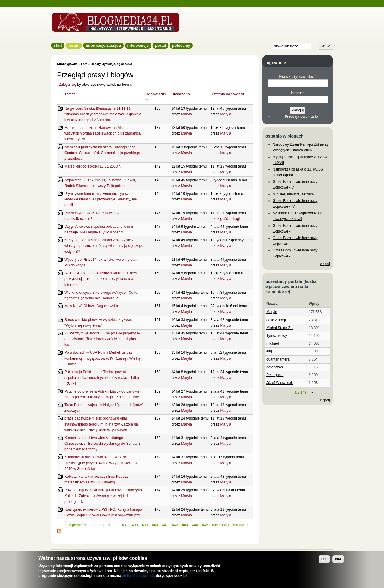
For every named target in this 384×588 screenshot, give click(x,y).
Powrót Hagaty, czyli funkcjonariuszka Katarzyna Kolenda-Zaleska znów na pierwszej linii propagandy (103, 496)
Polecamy (181, 45)
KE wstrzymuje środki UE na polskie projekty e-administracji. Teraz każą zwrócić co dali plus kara (102, 339)
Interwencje (138, 45)
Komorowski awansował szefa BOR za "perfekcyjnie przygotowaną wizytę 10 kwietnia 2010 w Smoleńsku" (101, 463)
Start (58, 45)
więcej (325, 264)
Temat (70, 94)
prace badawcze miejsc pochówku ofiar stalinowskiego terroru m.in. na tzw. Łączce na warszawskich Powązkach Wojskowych (101, 424)
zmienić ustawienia (138, 576)
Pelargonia (275, 375)
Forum (74, 45)
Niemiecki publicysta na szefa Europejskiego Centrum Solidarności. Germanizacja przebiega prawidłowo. (102, 153)
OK (324, 559)
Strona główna (67, 64)
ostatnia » (241, 525)
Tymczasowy (277, 336)
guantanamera (278, 359)
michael (273, 343)
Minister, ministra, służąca (293, 194)
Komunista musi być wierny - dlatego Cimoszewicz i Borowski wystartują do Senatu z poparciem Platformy (102, 444)
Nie (338, 559)
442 (175, 525)
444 (195, 525)
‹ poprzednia (100, 525)
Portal (160, 45)
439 (145, 525)
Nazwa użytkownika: (298, 76)
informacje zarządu (103, 45)
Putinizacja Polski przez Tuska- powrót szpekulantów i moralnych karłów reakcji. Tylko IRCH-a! (102, 378)
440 (155, 525)
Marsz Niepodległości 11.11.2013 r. (93, 166)
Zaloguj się (67, 85)
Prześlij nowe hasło (301, 117)
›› (312, 393)
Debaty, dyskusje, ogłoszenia (112, 64)
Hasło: (298, 93)
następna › (221, 525)
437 (125, 525)
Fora (84, 64)
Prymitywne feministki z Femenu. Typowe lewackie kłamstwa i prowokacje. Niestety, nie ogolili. (101, 199)
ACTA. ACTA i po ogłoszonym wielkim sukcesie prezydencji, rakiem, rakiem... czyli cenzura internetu (102, 279)
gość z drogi (230, 219)
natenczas (275, 367)
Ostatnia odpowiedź (228, 94)
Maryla (187, 114)
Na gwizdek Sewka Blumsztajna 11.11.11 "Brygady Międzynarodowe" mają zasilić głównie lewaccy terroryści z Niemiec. (103, 114)
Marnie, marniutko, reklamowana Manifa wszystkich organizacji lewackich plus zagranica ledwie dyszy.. (103, 133)
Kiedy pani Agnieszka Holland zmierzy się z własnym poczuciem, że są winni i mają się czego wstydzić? (104, 246)
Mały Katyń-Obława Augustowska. (92, 306)
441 (165, 525)
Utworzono (181, 94)
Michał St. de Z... (280, 328)
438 (135, 525)
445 (205, 525)
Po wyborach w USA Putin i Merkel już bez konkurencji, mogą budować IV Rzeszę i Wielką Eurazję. (102, 358)
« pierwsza (78, 525)
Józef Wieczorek (280, 383)
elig (269, 351)
